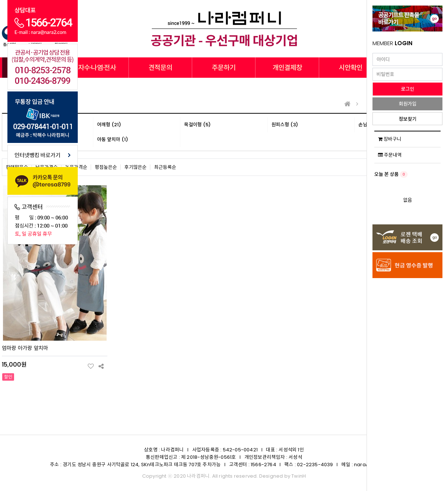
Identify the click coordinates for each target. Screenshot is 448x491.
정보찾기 (408, 119)
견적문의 (160, 68)
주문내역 (390, 155)
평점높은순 (106, 167)
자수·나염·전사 (97, 68)
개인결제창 (287, 68)
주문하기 (224, 68)
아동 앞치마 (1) (113, 139)
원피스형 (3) (285, 125)
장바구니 (390, 139)
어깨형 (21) (109, 125)
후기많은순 (136, 167)
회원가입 (408, 104)
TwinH (299, 476)
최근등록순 (165, 167)
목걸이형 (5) (197, 125)
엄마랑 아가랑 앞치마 (25, 348)
